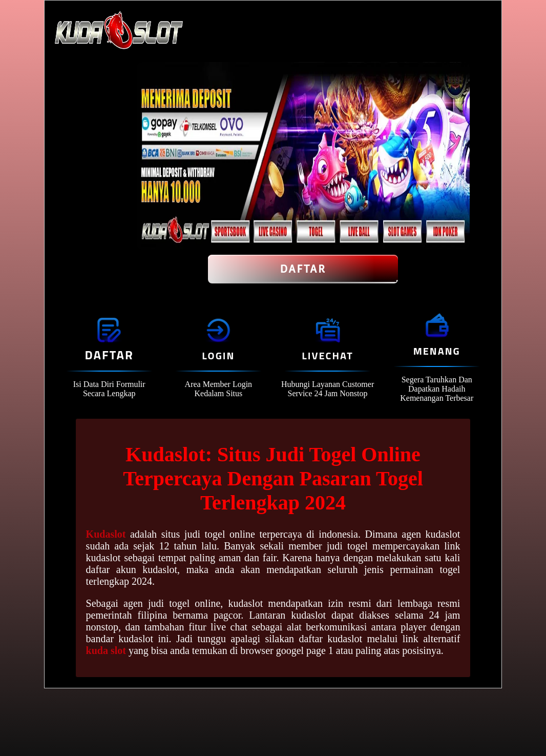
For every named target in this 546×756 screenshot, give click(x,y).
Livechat (327, 355)
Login (218, 355)
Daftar (303, 269)
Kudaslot (106, 534)
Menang (437, 351)
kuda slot (106, 650)
